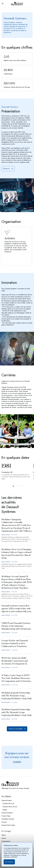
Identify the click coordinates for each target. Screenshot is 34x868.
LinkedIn (17, 762)
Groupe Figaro (6, 816)
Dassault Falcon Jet (8, 804)
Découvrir (8, 169)
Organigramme (6, 841)
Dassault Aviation (7, 800)
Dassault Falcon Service (10, 807)
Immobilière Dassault (8, 819)
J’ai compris (9, 862)
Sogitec (5, 810)
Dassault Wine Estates (8, 825)
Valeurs (4, 835)
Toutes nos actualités (17, 729)
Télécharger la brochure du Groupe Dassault (15, 788)
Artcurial (4, 822)
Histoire (4, 838)
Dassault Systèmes (7, 813)
